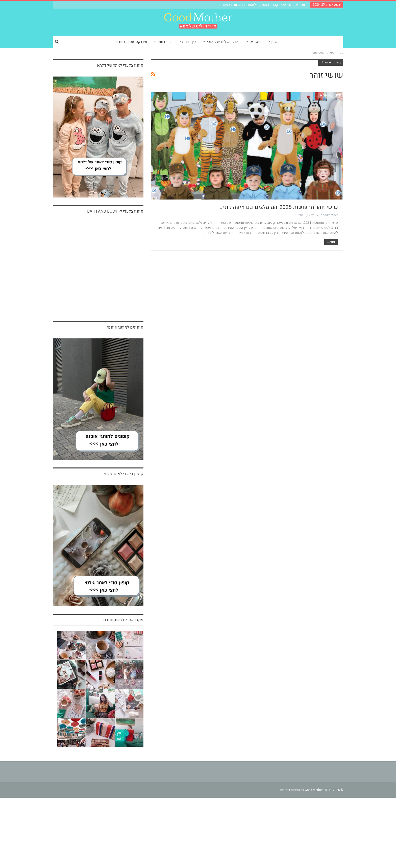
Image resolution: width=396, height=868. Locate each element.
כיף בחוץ (164, 42)
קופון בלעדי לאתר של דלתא (120, 65)
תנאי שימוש (297, 5)
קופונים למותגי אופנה (125, 398)
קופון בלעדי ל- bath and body (115, 211)
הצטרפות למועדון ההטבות (251, 5)
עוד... (331, 242)
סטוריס (256, 42)
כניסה (226, 5)
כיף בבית (189, 42)
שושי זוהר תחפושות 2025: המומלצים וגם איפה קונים (279, 207)
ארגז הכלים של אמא (223, 42)
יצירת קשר (279, 5)
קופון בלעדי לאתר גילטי (124, 544)
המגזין (278, 42)
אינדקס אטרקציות (131, 42)
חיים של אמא (331, 95)
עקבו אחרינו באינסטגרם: (123, 690)
